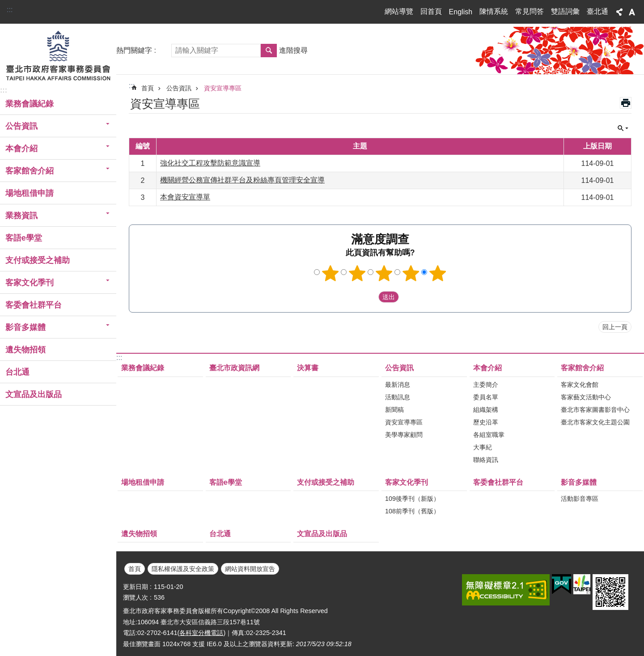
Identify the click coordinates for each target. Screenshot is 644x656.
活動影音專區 (580, 499)
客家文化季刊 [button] (30, 283)
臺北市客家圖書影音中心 (595, 410)
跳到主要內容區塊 (5, 5)
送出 (370, 297)
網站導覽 (399, 11)
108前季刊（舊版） (412, 511)
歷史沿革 (486, 422)
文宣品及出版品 (34, 394)
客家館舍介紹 (582, 368)
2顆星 (357, 273)
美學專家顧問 (404, 435)
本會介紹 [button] (21, 148)
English (461, 12)
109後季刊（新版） (412, 499)
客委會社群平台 (34, 305)
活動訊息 (398, 397)
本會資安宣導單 (185, 197)
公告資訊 (179, 88)
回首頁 (431, 11)
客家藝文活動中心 (586, 397)
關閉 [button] (623, 128)
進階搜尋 (293, 50)
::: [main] (132, 86)
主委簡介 (486, 385)
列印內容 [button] (626, 103)
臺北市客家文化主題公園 (595, 422)
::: (10, 10)
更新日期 (136, 587)
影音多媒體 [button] (25, 327)
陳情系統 (494, 11)
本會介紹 (487, 368)
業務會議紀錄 (30, 104)
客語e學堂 (24, 238)
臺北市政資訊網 (234, 368)
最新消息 (398, 385)
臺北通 (597, 11)
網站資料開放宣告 (250, 569)
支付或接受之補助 (38, 260)
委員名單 (486, 397)
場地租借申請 (30, 193)
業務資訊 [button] (21, 216)
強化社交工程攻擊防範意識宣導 (210, 163)
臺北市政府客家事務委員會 (58, 55)
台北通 (17, 372)
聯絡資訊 (486, 460)
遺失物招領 (25, 350)
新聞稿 (394, 410)
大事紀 (483, 447)
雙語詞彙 (565, 11)
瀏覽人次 (136, 597)
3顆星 (384, 273)
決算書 (308, 368)
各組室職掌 (489, 435)
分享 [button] (619, 12)
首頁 (148, 88)
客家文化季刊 (407, 482)
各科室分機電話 (201, 633)
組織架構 (486, 410)
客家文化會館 (580, 385)
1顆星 (330, 273)
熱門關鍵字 (134, 50)
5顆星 (438, 273)
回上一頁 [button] (615, 327)
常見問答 (530, 11)
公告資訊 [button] (21, 126)
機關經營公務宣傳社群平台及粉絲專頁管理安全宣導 (242, 180)
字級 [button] (632, 12)
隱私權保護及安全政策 (183, 569)
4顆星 (411, 273)
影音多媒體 (579, 482)
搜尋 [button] (269, 51)
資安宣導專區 (223, 88)
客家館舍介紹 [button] (30, 171)
